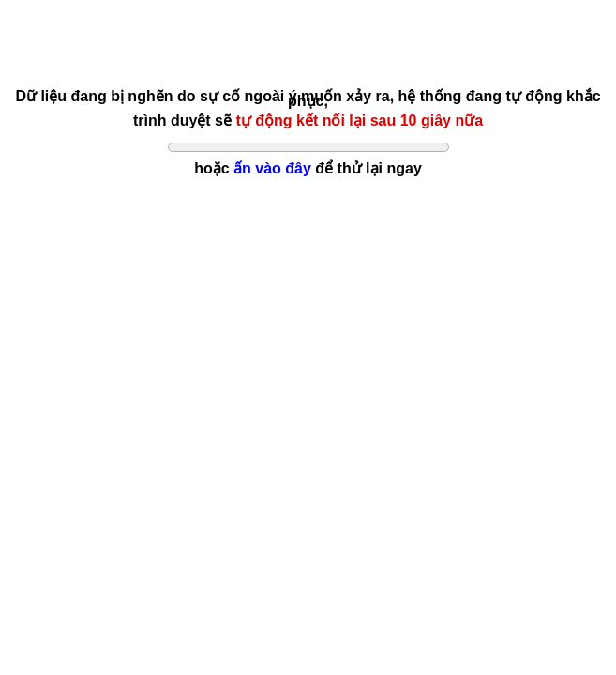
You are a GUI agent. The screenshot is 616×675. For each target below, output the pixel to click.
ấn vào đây (272, 168)
